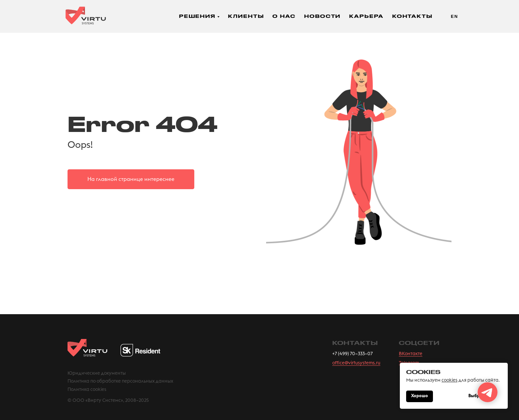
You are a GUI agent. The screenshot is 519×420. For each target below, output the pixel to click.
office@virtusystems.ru (356, 363)
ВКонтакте (411, 354)
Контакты (412, 16)
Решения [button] (197, 16)
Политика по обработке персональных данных (120, 381)
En (454, 16)
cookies (449, 380)
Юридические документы (97, 373)
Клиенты (246, 16)
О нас (284, 16)
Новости (322, 16)
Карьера (366, 16)
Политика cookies (87, 390)
